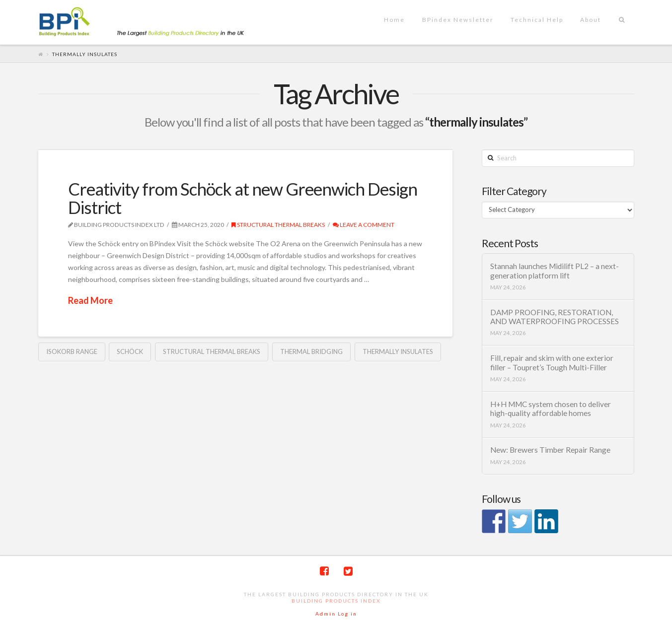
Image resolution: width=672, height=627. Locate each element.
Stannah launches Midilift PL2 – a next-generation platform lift (555, 271)
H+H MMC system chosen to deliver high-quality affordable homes (551, 409)
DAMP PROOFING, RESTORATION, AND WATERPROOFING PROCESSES (555, 317)
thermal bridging (311, 351)
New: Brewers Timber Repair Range (550, 450)
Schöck (130, 351)
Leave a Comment (364, 225)
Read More (90, 300)
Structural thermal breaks (278, 225)
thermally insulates (398, 351)
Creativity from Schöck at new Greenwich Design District (243, 198)
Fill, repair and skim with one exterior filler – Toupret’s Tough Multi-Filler (552, 363)
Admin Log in (336, 614)
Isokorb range (72, 351)
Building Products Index (336, 601)
